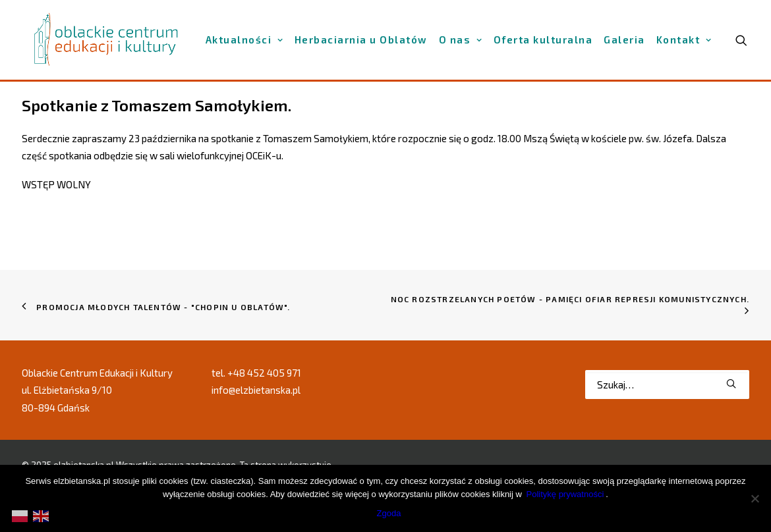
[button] (731, 384)
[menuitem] (244, 40)
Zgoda (389, 513)
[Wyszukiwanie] (667, 385)
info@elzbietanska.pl (256, 390)
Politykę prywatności (565, 494)
